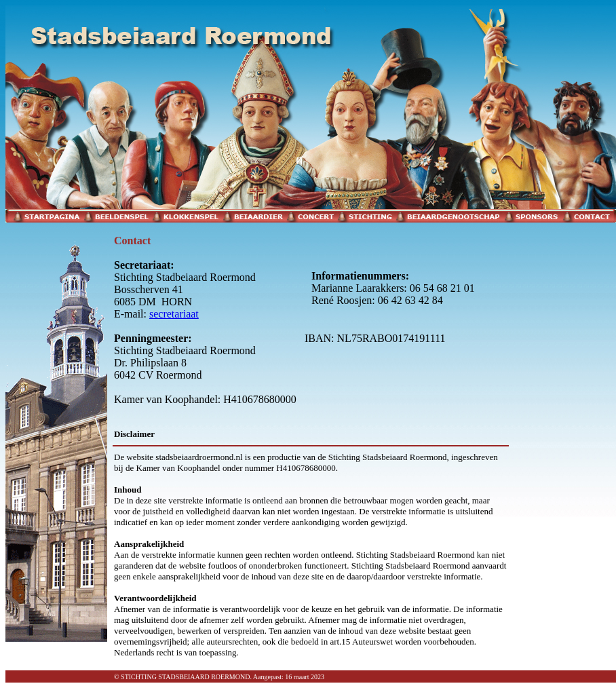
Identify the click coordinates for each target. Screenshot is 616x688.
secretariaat (174, 314)
